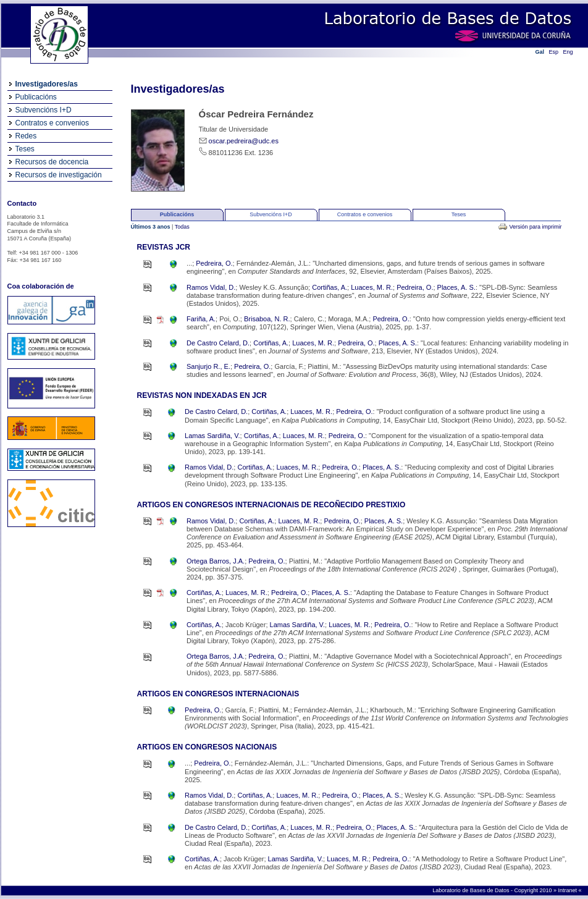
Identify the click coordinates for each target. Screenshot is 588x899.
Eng (568, 52)
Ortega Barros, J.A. (216, 561)
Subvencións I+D (44, 110)
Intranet (568, 890)
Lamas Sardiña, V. (212, 436)
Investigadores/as (47, 84)
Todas (182, 227)
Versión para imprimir (535, 227)
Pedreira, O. (214, 263)
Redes (26, 136)
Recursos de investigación (59, 175)
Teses (25, 149)
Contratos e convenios (52, 123)
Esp (554, 52)
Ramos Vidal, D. (211, 287)
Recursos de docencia (52, 162)
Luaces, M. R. (372, 287)
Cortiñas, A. (330, 287)
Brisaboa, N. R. (267, 319)
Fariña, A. (201, 319)
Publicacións (36, 97)
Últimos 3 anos (152, 227)
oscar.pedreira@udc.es (244, 141)
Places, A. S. (456, 287)
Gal (540, 52)
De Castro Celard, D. (218, 343)
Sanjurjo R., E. (208, 366)
